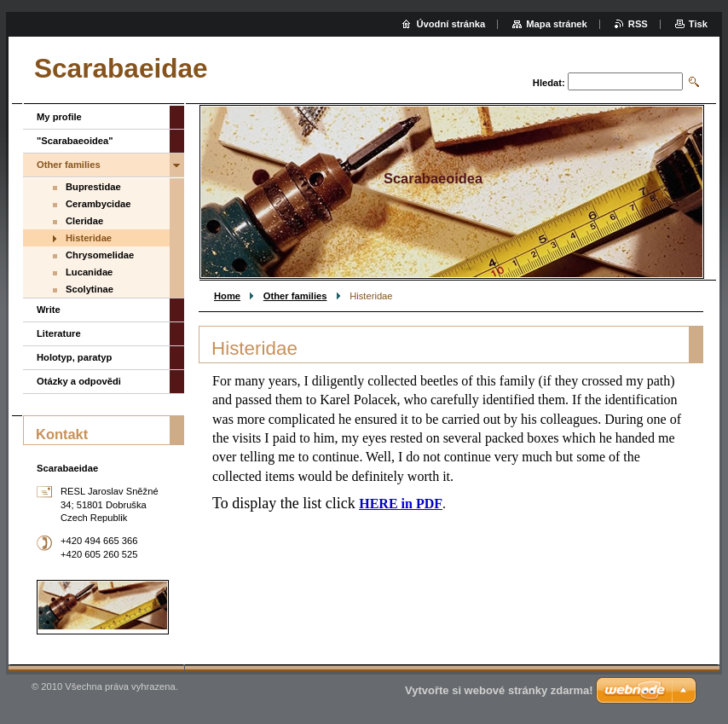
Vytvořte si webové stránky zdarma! (499, 690)
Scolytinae (90, 289)
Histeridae (89, 238)
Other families (295, 296)
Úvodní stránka (451, 24)
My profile (59, 117)
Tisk (698, 24)
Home (227, 296)
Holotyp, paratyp (74, 357)
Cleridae (84, 221)
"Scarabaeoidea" (75, 141)
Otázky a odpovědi (79, 381)
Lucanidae (89, 272)
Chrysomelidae (100, 255)
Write (49, 310)
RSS (638, 24)
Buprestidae (93, 187)
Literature (59, 333)
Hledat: (549, 83)
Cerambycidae (98, 204)
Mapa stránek (557, 24)
